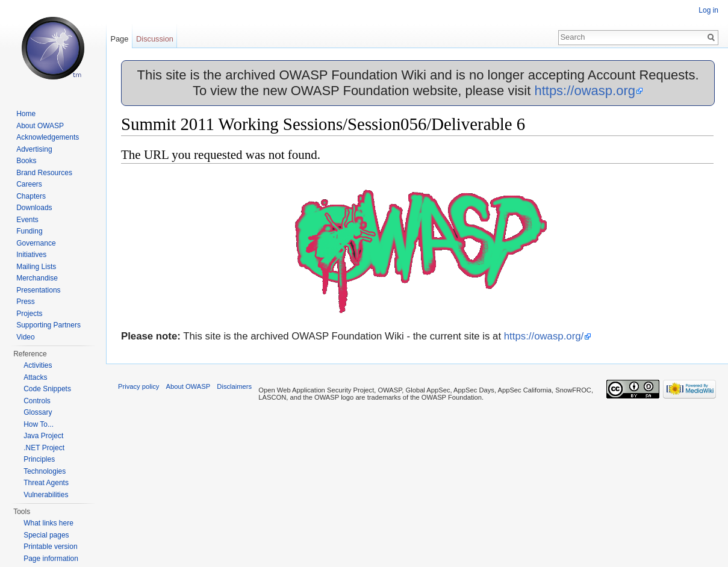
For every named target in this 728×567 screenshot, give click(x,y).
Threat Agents (46, 483)
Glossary (38, 412)
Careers (29, 184)
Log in (708, 10)
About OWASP (40, 126)
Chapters (31, 196)
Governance (36, 243)
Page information (51, 559)
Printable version (50, 547)
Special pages (46, 535)
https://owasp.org (585, 91)
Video (25, 337)
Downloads (34, 208)
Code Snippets (47, 389)
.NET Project (44, 448)
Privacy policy (138, 386)
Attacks (35, 377)
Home (26, 114)
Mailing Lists (36, 267)
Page (119, 39)
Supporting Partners (48, 325)
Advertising (34, 149)
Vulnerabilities (46, 495)
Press (26, 302)
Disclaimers (234, 386)
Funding (29, 231)
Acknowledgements (48, 137)
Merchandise (37, 278)
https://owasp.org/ (544, 336)
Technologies (45, 471)
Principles (39, 459)
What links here (48, 523)
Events (27, 220)
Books (26, 161)
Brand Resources (44, 173)
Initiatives (31, 255)
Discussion (155, 39)
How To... (39, 424)
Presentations (38, 290)
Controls (37, 401)
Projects (29, 314)
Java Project (43, 436)
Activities (38, 365)
